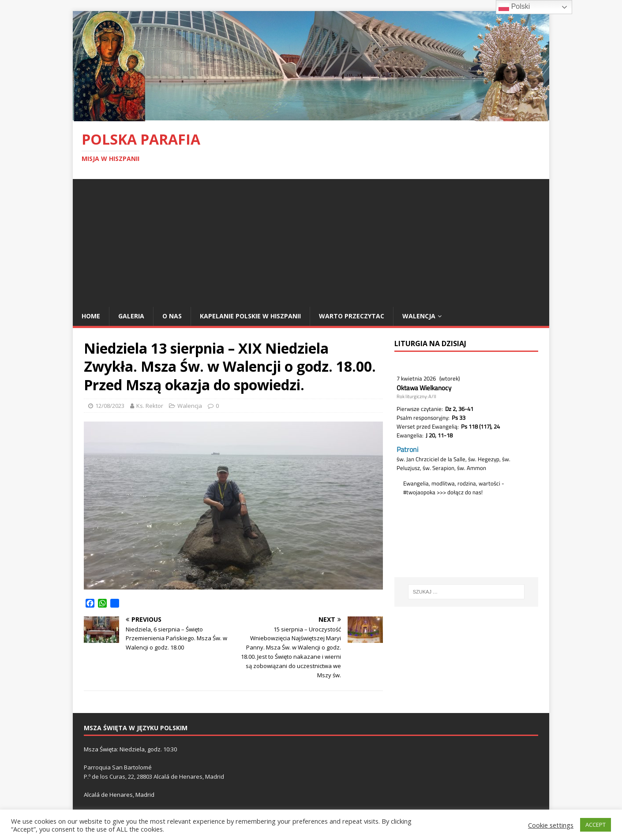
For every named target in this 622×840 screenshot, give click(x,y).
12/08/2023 (110, 406)
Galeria (131, 316)
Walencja (419, 316)
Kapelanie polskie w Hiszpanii (250, 316)
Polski (514, 7)
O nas (172, 316)
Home (91, 316)
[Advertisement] (311, 241)
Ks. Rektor (150, 406)
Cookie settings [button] (551, 825)
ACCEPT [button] (596, 825)
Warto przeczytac (352, 316)
